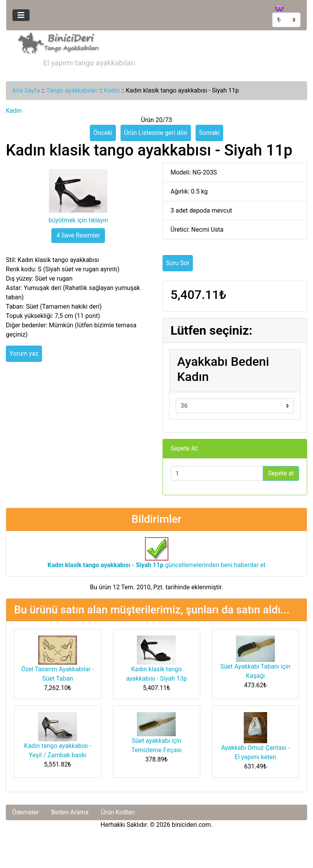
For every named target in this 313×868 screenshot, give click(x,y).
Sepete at (281, 473)
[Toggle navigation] (21, 15)
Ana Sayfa (26, 90)
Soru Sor (178, 263)
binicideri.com (191, 825)
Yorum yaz (24, 354)
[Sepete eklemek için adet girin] (217, 473)
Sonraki (209, 133)
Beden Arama (70, 812)
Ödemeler (25, 812)
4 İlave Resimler (78, 235)
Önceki (103, 133)
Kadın (112, 90)
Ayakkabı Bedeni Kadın (223, 369)
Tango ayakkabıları (72, 90)
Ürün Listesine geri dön (156, 133)
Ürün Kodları (118, 812)
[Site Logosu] (56, 42)
